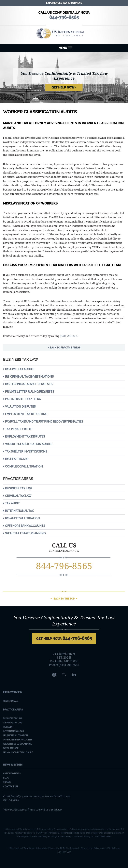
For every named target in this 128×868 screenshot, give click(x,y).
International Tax (19, 511)
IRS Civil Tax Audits (20, 369)
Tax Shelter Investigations (26, 452)
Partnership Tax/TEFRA (23, 399)
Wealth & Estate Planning (25, 533)
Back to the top (64, 599)
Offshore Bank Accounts (25, 526)
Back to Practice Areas (65, 348)
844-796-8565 (64, 566)
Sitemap (84, 848)
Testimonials (11, 701)
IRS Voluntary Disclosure (18, 752)
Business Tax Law (19, 488)
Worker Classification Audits (29, 444)
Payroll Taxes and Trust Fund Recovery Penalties (44, 422)
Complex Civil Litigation (24, 466)
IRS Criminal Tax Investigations (29, 377)
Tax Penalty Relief (19, 429)
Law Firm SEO (64, 852)
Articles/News (12, 774)
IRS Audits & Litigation (22, 518)
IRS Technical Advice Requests (29, 384)
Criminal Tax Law (18, 496)
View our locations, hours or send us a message (32, 809)
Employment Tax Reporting (26, 414)
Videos (7, 782)
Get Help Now (63, 87)
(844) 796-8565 (69, 336)
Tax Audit (12, 503)
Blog (6, 778)
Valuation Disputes (20, 407)
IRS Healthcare (17, 459)
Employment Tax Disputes (25, 437)
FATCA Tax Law (11, 748)
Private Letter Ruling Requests (30, 392)
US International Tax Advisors (64, 33)
